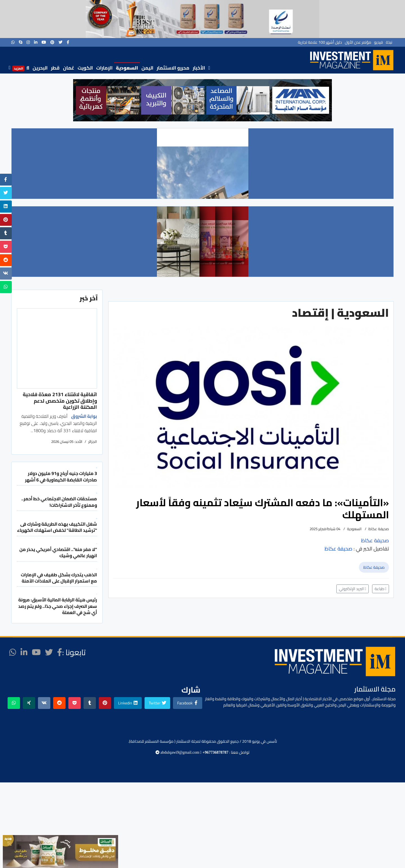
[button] (82, 100)
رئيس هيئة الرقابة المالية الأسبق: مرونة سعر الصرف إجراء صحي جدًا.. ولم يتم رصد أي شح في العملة (58, 606)
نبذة (389, 42)
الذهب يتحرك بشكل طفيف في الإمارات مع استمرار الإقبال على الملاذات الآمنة (59, 578)
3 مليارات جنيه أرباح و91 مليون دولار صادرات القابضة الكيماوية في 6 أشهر (61, 476)
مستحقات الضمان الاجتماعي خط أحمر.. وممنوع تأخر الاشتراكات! (59, 502)
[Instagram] (28, 42)
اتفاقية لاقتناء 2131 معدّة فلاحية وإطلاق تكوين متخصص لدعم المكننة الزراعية (60, 401)
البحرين (40, 68)
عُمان (69, 68)
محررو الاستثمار (173, 68)
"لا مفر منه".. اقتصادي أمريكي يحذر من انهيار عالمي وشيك (58, 552)
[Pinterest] (52, 42)
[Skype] (21, 42)
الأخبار (199, 68)
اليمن (147, 68)
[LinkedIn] (36, 42)
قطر (55, 68)
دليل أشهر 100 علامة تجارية (320, 42)
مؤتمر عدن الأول (358, 42)
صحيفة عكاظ (374, 567)
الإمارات (104, 68)
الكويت (85, 68)
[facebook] (68, 42)
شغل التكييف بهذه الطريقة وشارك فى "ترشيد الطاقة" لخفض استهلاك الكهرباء (57, 527)
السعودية (127, 68)
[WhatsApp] (13, 42)
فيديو (379, 42)
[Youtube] (44, 42)
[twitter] (60, 42)
